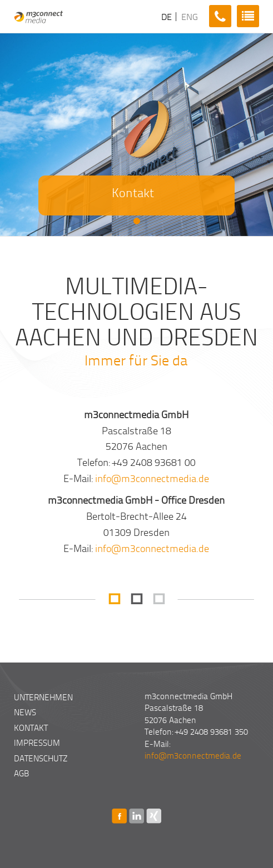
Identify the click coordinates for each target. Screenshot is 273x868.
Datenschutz (41, 758)
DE (165, 17)
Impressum (37, 742)
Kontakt (31, 727)
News (25, 712)
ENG (188, 17)
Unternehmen (43, 697)
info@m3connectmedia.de (152, 478)
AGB (21, 773)
